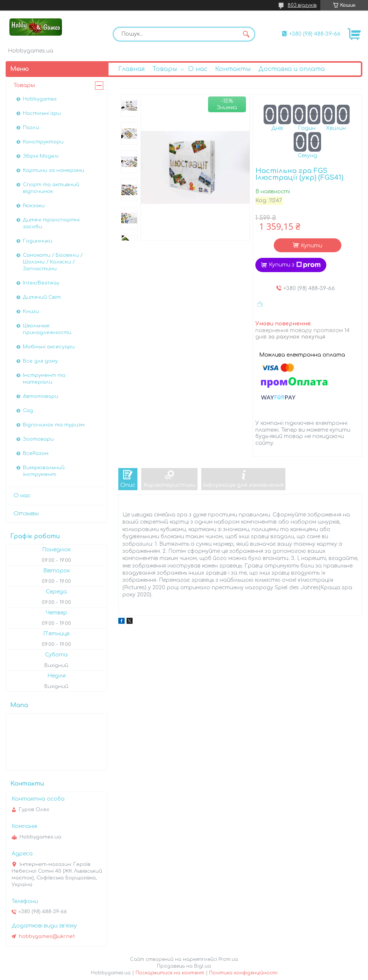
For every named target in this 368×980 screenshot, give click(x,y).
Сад (28, 411)
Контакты (233, 69)
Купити (311, 246)
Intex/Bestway (41, 283)
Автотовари (41, 396)
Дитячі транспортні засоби (51, 223)
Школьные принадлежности (47, 329)
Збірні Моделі (41, 156)
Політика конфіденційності (243, 973)
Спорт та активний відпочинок (51, 188)
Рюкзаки (34, 206)
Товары (165, 69)
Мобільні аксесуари (49, 347)
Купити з (295, 265)
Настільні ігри (42, 113)
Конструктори (43, 142)
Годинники (38, 241)
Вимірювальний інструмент (44, 471)
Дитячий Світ (42, 297)
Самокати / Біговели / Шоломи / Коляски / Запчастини (53, 262)
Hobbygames (40, 99)
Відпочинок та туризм (54, 425)
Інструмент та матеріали (44, 379)
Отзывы (26, 514)
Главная (131, 69)
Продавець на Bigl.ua (184, 966)
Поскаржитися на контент (170, 973)
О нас (198, 69)
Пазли (31, 128)
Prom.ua (228, 959)
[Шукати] (246, 34)
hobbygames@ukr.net (47, 936)
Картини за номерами (54, 170)
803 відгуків (302, 5)
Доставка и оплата (292, 69)
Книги (31, 312)
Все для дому (40, 361)
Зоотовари (38, 439)
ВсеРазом (36, 453)
